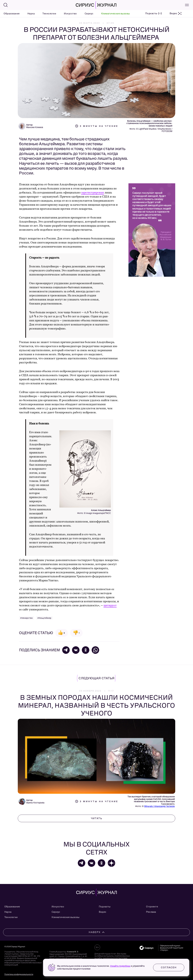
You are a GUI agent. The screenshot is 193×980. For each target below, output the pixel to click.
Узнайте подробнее (120, 966)
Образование (12, 14)
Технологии (49, 14)
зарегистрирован (93, 193)
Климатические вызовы (116, 14)
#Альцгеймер (44, 618)
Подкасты (105, 907)
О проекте (152, 907)
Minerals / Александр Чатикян (159, 806)
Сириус (89, 14)
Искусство (70, 14)
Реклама (151, 912)
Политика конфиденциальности (19, 974)
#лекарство (26, 618)
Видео (103, 912)
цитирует (110, 605)
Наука (31, 14)
